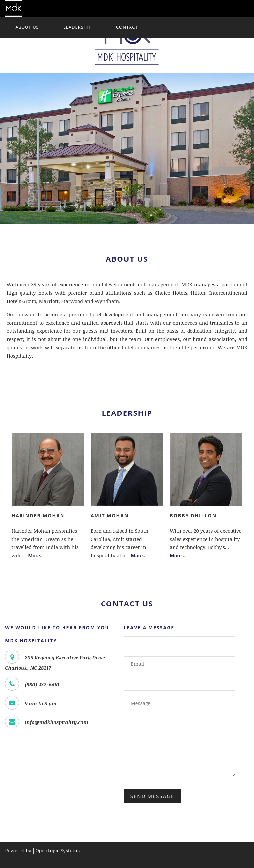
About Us (27, 27)
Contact (127, 27)
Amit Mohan (110, 516)
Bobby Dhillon (193, 516)
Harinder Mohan (38, 516)
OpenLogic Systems (58, 850)
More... (36, 556)
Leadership (78, 27)
